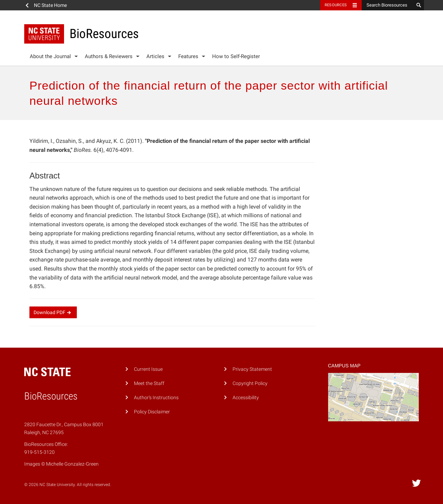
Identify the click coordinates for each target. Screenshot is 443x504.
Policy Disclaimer (152, 412)
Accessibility (246, 398)
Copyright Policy (250, 383)
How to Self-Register (236, 56)
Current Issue (148, 369)
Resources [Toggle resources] (336, 5)
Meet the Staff (149, 383)
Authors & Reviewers (109, 56)
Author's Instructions (156, 398)
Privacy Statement (252, 369)
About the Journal (50, 56)
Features (188, 56)
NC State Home (50, 5)
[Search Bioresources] (388, 5)
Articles (155, 56)
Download (53, 312)
